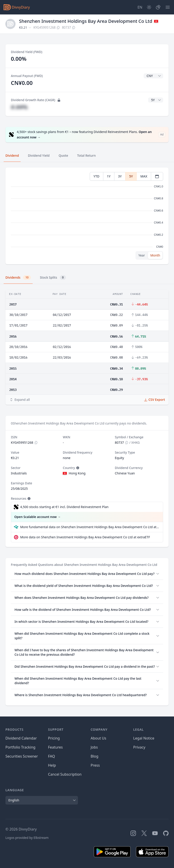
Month (155, 255)
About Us (98, 738)
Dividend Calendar (21, 738)
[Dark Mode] (149, 7)
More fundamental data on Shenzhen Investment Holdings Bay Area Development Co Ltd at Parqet (90, 527)
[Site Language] (140, 7)
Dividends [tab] (18, 278)
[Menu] (168, 7)
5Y (131, 176)
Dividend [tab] (12, 155)
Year (142, 255)
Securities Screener (22, 756)
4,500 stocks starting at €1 (64, 507)
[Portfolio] (158, 7)
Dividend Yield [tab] (39, 155)
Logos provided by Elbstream (27, 838)
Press (95, 765)
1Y (109, 176)
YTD (97, 176)
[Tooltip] (77, 468)
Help (52, 765)
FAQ (51, 756)
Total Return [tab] (87, 155)
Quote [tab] (63, 155)
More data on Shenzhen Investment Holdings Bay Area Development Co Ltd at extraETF (85, 537)
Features (55, 747)
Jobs (94, 747)
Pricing (54, 738)
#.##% (19, 107)
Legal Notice (144, 738)
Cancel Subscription (65, 774)
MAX (144, 176)
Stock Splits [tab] (53, 278)
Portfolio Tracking (20, 747)
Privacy (139, 747)
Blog (94, 756)
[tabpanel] (87, 216)
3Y (120, 176)
